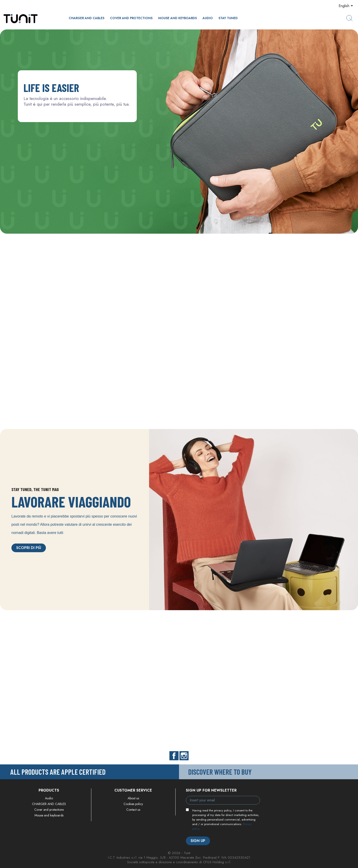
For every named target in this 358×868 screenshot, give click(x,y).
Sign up (198, 841)
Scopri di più (29, 548)
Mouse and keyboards (178, 18)
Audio (208, 18)
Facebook (174, 756)
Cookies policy (133, 804)
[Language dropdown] (347, 6)
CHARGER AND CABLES (87, 18)
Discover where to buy (220, 772)
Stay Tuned (228, 18)
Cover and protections (131, 18)
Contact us (133, 810)
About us (133, 798)
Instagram (184, 756)
